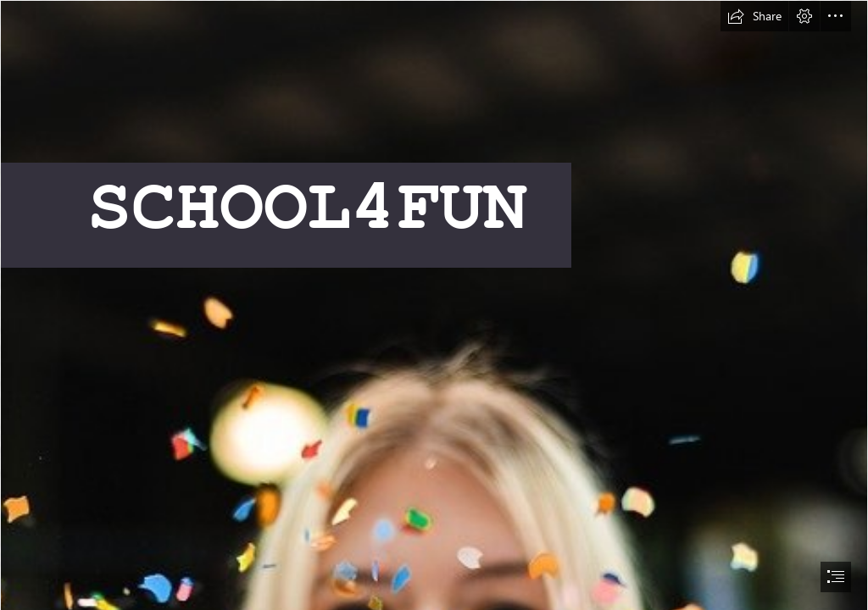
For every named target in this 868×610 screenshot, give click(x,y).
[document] (434, 305)
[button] (754, 16)
